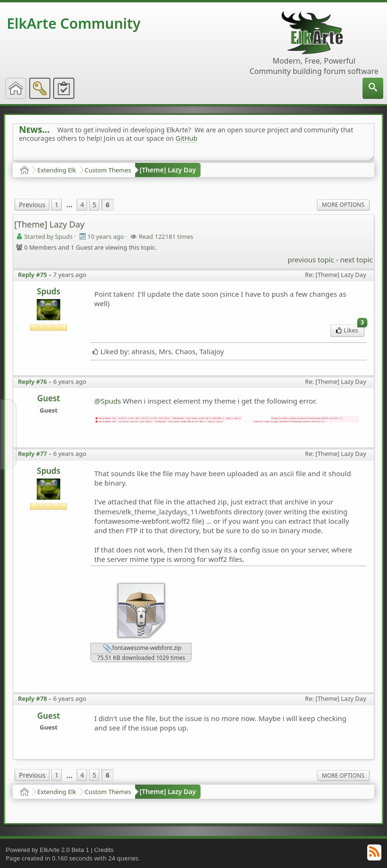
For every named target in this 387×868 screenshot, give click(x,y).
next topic (356, 260)
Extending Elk (56, 170)
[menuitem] (373, 88)
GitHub (187, 138)
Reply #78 (32, 698)
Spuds (48, 291)
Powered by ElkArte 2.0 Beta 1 (47, 850)
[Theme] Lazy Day (168, 170)
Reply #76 (32, 381)
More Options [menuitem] (343, 205)
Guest (48, 398)
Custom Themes (108, 170)
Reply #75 (32, 275)
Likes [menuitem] (350, 329)
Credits (104, 850)
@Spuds (108, 401)
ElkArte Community (73, 23)
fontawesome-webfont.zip (142, 649)
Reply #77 (32, 454)
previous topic (311, 260)
